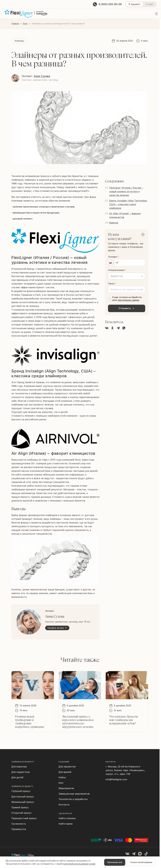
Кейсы (62, 777)
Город (112, 284)
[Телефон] (127, 263)
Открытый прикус (22, 813)
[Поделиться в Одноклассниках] (112, 328)
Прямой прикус (20, 807)
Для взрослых (19, 767)
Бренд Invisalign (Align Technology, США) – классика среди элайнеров (128, 204)
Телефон (113, 257)
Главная (15, 24)
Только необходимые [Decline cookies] (141, 862)
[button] (111, 263)
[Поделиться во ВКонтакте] (107, 328)
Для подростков (21, 772)
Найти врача (66, 824)
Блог (25, 24)
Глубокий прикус (21, 791)
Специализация (117, 270)
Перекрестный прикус (24, 818)
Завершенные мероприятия (74, 794)
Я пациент (134, 4)
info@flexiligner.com (116, 779)
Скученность (19, 824)
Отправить (127, 308)
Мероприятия (66, 788)
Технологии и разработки (73, 799)
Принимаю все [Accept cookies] (115, 862)
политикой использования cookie (79, 864)
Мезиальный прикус (23, 802)
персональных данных (129, 300)
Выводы (114, 223)
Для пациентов (67, 767)
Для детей (17, 777)
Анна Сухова (42, 76)
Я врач (150, 4)
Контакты (64, 805)
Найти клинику (67, 818)
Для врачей (65, 772)
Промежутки (19, 829)
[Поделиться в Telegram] (118, 328)
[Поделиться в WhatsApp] (124, 328)
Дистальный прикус (23, 797)
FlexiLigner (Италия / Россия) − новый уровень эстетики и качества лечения (126, 192)
